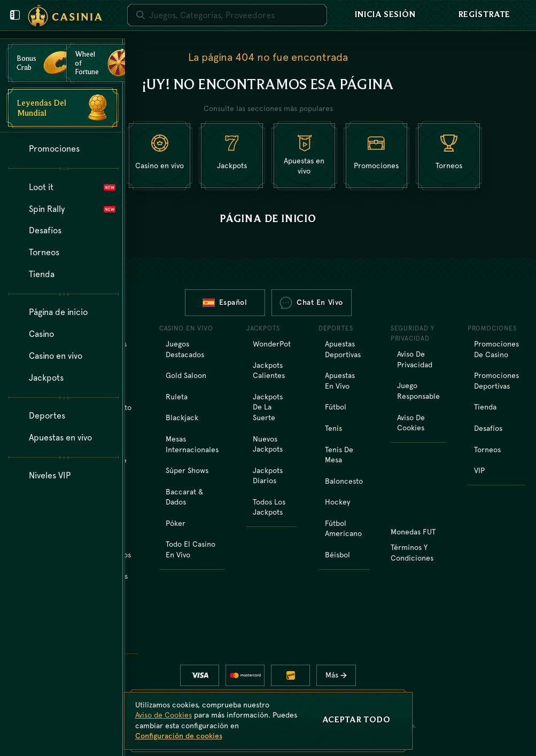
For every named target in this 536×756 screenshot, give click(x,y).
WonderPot (272, 344)
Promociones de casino (496, 349)
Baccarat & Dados (184, 497)
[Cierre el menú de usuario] (15, 15)
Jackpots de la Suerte (268, 407)
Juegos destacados (185, 349)
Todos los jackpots (269, 507)
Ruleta (177, 397)
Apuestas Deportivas (343, 349)
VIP (479, 470)
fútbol (336, 407)
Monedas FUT (413, 532)
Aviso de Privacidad (415, 359)
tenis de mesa (339, 455)
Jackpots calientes (269, 371)
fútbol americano (343, 529)
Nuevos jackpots (268, 444)
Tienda (485, 407)
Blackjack (182, 418)
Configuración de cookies (179, 736)
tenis (333, 428)
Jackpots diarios (268, 476)
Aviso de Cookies (411, 423)
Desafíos (488, 428)
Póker (176, 523)
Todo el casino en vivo (191, 549)
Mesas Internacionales (192, 444)
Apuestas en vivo (340, 381)
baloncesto (344, 481)
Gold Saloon (186, 375)
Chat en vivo (311, 303)
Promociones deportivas (496, 381)
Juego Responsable (418, 391)
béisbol (337, 555)
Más (340, 675)
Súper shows (187, 470)
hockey (337, 502)
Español (225, 302)
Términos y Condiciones (412, 553)
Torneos (487, 450)
